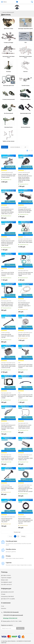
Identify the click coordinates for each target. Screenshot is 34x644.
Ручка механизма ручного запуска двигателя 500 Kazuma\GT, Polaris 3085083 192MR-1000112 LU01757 (7, 211)
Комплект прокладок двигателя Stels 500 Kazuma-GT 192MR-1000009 (25, 274)
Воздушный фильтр (6, 239)
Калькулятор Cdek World (7, 596)
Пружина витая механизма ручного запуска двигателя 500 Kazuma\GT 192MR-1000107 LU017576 (25, 521)
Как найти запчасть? (6, 584)
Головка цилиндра (22, 207)
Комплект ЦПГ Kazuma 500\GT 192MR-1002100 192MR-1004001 (25, 242)
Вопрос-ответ (5, 580)
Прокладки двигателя (23, 271)
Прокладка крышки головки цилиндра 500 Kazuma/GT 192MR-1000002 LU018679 (25, 427)
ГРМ (2, 271)
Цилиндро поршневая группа (25, 239)
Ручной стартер (5, 207)
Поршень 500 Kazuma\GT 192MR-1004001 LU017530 (24, 335)
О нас (3, 606)
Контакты (4, 608)
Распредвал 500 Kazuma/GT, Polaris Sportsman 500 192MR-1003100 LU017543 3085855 (25, 211)
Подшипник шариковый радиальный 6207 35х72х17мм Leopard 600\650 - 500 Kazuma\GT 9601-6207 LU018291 (25, 489)
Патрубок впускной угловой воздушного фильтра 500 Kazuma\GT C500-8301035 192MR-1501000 (8, 243)
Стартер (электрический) (7, 172)
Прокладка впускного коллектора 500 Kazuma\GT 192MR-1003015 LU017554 (7, 458)
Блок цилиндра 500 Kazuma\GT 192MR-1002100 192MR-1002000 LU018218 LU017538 (8, 366)
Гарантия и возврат (6, 578)
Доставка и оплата (6, 575)
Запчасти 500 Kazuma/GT (8, 12)
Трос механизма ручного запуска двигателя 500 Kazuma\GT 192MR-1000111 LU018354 (24, 305)
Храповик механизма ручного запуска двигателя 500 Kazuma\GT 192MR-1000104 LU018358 (8, 427)
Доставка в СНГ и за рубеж (8, 599)
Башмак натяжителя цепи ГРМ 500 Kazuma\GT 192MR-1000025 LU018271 (25, 396)
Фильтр (5, 147)
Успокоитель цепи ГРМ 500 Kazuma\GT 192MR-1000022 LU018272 (7, 274)
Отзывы (3, 594)
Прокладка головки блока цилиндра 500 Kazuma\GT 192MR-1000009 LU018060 (7, 304)
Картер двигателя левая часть (25, 485)
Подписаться (20, 628)
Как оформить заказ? (6, 582)
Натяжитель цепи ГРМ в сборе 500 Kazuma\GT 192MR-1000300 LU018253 (25, 366)
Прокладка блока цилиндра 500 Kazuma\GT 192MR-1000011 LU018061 (8, 396)
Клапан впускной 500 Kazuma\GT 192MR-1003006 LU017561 (7, 336)
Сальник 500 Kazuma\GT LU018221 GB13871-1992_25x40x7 (7, 520)
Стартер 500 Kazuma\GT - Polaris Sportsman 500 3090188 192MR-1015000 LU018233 (8, 176)
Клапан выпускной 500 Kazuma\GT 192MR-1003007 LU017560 (7, 488)
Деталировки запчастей (7, 592)
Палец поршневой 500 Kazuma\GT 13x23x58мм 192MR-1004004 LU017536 (25, 458)
